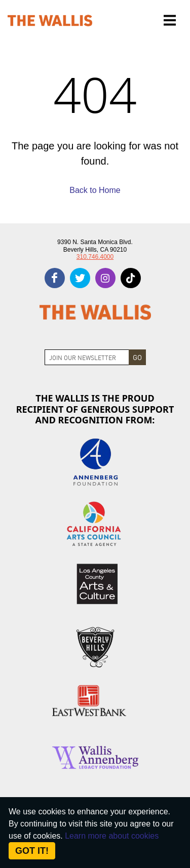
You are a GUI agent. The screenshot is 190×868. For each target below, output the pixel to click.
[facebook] (55, 278)
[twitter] (80, 278)
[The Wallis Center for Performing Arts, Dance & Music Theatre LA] (50, 21)
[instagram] (105, 278)
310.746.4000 (95, 257)
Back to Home (95, 190)
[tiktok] (131, 278)
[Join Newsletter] (87, 357)
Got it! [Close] (32, 851)
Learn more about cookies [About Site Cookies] (112, 836)
